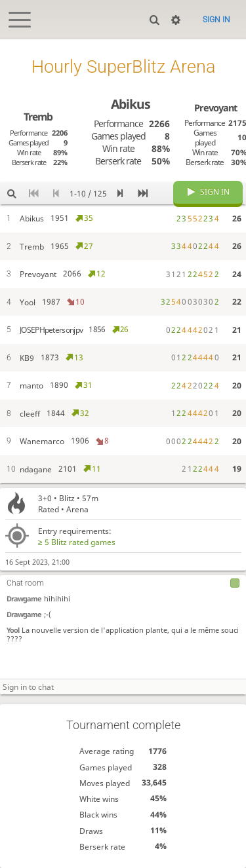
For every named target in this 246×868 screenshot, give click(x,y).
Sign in (216, 20)
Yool (13, 630)
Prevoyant (215, 107)
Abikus (131, 104)
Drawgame (24, 598)
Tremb (38, 117)
